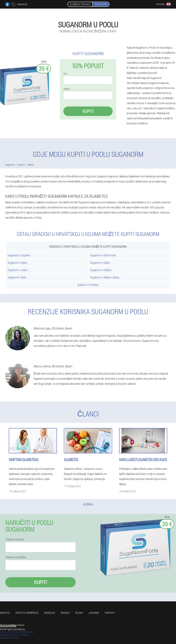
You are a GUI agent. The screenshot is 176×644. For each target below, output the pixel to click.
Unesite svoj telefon (16, 557)
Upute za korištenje (27, 613)
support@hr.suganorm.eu (13, 629)
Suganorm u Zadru (18, 270)
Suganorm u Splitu (100, 263)
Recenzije (50, 613)
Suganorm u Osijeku (101, 270)
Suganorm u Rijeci (17, 263)
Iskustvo (5, 613)
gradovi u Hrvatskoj (88, 285)
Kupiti (88, 111)
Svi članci (88, 504)
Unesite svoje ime (15, 539)
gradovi (65, 613)
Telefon (67, 89)
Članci (79, 613)
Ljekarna (94, 613)
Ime (65, 74)
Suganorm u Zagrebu (19, 255)
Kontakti (110, 613)
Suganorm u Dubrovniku (103, 255)
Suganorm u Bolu (17, 277)
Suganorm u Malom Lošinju (105, 277)
